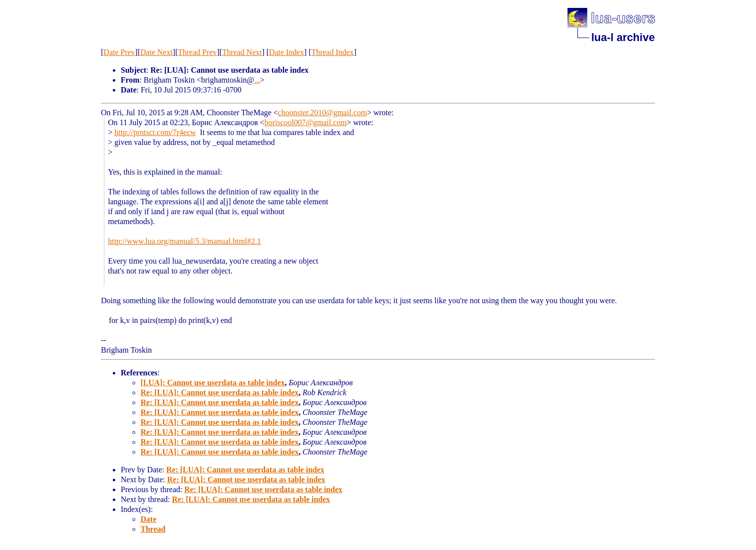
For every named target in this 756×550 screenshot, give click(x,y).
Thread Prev (197, 52)
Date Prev (119, 52)
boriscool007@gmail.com (305, 122)
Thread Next (242, 52)
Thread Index (332, 52)
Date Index (287, 52)
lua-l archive (623, 37)
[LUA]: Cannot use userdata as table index (213, 383)
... (257, 80)
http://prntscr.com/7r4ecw (155, 132)
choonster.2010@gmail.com (323, 113)
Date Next (157, 52)
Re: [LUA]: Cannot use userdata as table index (220, 392)
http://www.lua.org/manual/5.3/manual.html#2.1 (184, 241)
